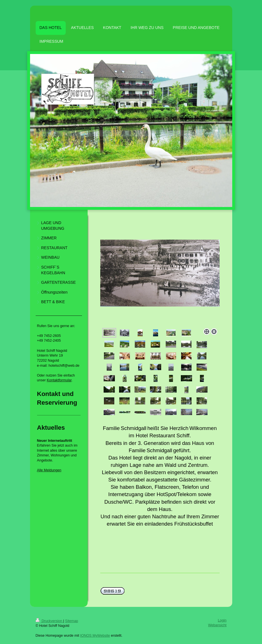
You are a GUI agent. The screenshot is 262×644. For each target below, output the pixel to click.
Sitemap (72, 621)
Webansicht (217, 625)
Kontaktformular (59, 380)
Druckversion (49, 621)
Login (222, 620)
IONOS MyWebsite (95, 636)
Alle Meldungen (49, 470)
